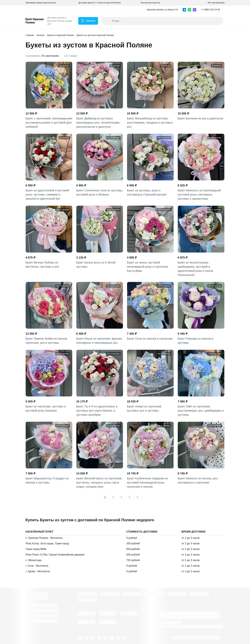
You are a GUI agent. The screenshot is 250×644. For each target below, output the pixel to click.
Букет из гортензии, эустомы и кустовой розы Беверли (46, 409)
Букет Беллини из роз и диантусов (200, 118)
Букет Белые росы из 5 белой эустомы (96, 265)
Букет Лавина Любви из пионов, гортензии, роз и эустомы (47, 341)
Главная (30, 35)
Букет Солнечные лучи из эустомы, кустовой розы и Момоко (100, 192)
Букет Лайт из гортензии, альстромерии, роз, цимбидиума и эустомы (200, 411)
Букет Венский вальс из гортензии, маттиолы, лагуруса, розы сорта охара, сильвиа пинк (99, 483)
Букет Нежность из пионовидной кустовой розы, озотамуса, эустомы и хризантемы (199, 195)
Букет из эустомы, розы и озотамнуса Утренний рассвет (147, 192)
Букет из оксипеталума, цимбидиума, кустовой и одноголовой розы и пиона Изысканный (195, 269)
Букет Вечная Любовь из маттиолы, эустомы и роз (42, 265)
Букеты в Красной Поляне (61, 35)
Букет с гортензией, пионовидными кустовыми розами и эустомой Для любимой (49, 123)
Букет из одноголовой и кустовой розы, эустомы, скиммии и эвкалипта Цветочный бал (47, 195)
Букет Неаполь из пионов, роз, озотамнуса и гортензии (198, 480)
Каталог (41, 35)
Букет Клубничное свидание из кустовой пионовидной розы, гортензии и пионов (147, 483)
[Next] (145, 497)
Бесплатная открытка (150, 3)
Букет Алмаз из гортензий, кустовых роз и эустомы (144, 409)
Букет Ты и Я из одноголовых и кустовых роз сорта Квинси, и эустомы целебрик (97, 411)
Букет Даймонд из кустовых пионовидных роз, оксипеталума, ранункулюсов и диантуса (98, 123)
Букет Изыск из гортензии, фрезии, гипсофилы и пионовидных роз (99, 341)
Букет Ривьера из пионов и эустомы (196, 341)
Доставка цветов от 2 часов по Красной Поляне (100, 3)
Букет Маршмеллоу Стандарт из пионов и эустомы (47, 480)
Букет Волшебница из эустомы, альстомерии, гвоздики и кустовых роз (150, 123)
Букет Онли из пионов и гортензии (150, 339)
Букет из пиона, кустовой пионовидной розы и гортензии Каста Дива (147, 267)
